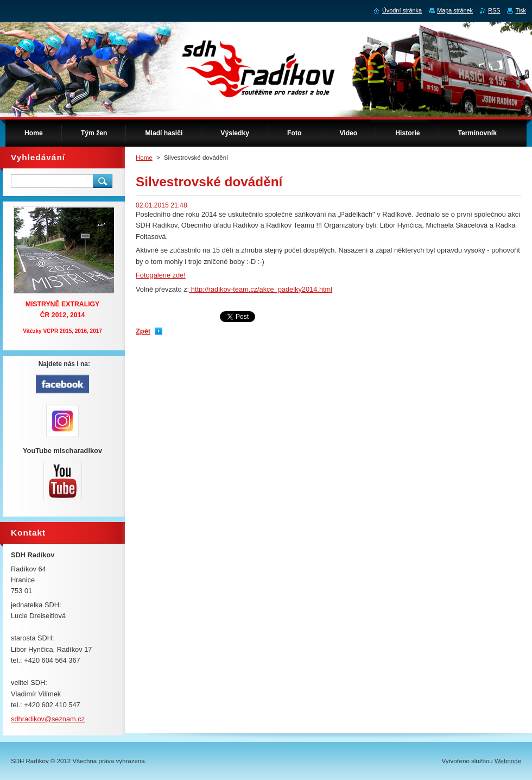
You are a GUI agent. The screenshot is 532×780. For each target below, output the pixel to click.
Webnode (508, 761)
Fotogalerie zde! (161, 275)
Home (144, 158)
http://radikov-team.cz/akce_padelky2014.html (261, 289)
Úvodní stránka (402, 10)
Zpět (143, 331)
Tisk (521, 10)
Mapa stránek (455, 10)
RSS (494, 10)
